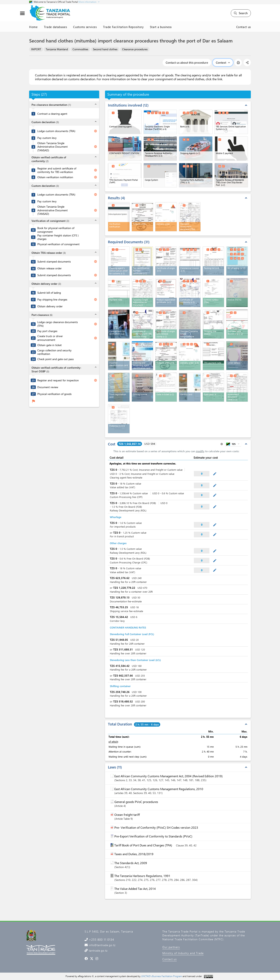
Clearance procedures (135, 49)
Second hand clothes (105, 49)
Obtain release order (49, 268)
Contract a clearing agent (52, 114)
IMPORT (36, 49)
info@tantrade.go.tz (102, 945)
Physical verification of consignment (58, 244)
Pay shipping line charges (52, 300)
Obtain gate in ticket (49, 345)
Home (33, 27)
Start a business (161, 27)
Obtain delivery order (50, 306)
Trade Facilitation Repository (123, 27)
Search (241, 13)
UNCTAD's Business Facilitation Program (162, 976)
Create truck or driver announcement (50, 338)
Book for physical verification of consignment (56, 230)
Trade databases (56, 27)
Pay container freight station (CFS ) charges (58, 237)
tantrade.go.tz (98, 950)
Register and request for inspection (58, 380)
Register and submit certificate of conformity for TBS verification (57, 170)
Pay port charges (47, 331)
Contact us (244, 27)
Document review (48, 387)
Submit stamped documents (54, 262)
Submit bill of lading (49, 293)
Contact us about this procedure (187, 63)
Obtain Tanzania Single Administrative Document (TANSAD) (52, 147)
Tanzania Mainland (57, 49)
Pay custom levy (47, 138)
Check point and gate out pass (56, 359)
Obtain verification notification (55, 177)
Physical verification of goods (54, 394)
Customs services (85, 27)
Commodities (80, 49)
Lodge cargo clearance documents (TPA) (58, 324)
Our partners (171, 947)
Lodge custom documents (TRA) (56, 131)
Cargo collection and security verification (54, 352)
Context (223, 63)
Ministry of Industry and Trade (183, 953)
